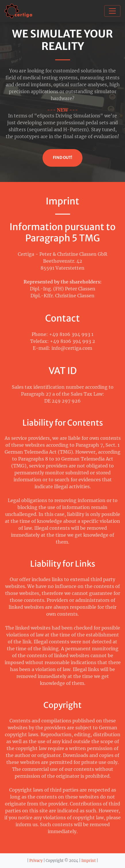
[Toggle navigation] (112, 11)
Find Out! (62, 158)
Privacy (36, 861)
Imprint (89, 861)
